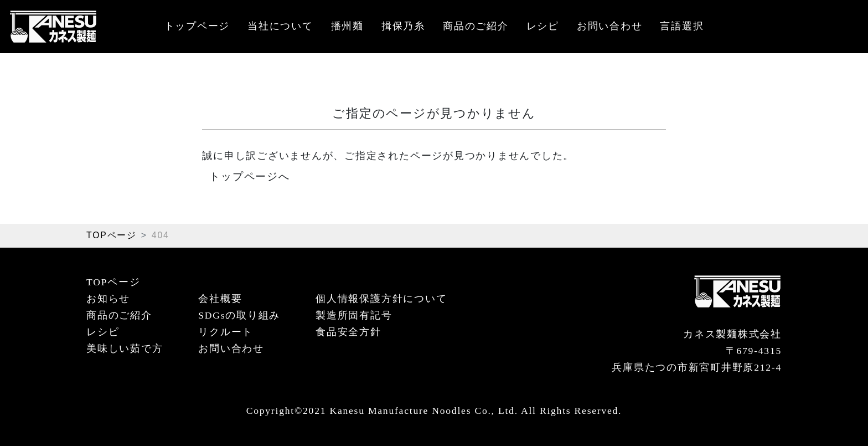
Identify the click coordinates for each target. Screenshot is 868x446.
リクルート (226, 332)
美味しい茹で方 (125, 348)
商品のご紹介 (476, 26)
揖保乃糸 (403, 26)
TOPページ (112, 235)
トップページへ (249, 176)
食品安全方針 (348, 332)
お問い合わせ (610, 26)
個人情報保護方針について (381, 299)
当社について (280, 26)
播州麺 (347, 26)
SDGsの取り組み (239, 315)
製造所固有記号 (354, 315)
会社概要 (220, 299)
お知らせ (108, 299)
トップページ (197, 26)
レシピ (543, 26)
